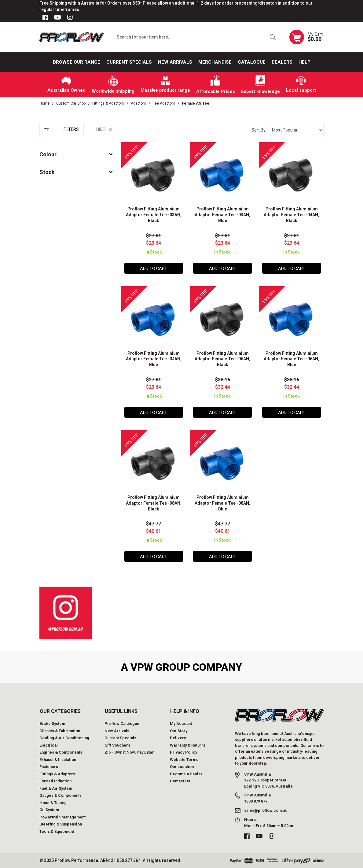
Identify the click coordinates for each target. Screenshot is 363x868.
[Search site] (273, 37)
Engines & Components (61, 752)
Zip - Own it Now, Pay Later (129, 752)
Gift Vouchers (117, 745)
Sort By (258, 130)
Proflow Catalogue (122, 723)
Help (304, 62)
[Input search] (189, 37)
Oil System (49, 810)
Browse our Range (77, 62)
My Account (181, 723)
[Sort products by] (296, 130)
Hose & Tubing (53, 803)
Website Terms (184, 760)
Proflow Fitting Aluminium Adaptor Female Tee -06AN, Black (222, 359)
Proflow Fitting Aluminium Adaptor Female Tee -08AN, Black (154, 503)
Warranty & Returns (188, 745)
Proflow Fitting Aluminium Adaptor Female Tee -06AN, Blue (291, 359)
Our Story (179, 731)
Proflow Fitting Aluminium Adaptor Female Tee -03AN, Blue (222, 215)
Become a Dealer (186, 774)
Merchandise (215, 62)
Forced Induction (55, 781)
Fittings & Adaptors (57, 774)
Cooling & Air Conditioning (64, 738)
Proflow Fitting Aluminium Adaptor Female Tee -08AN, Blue (222, 503)
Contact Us (180, 781)
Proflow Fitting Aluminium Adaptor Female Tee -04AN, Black (291, 215)
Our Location (182, 767)
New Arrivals (175, 62)
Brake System (52, 723)
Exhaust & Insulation (58, 760)
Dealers (282, 62)
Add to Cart (154, 269)
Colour (48, 154)
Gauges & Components (61, 795)
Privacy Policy (183, 752)
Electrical (49, 745)
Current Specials (129, 62)
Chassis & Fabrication (60, 731)
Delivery (178, 738)
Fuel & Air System (56, 788)
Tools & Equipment (57, 831)
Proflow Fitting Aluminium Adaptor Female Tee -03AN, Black (154, 215)
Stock (47, 172)
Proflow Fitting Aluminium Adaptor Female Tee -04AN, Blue (154, 359)
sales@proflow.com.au (266, 810)
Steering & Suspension (61, 824)
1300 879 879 (256, 801)
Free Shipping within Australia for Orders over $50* (91, 3)
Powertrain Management (62, 817)
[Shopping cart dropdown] (306, 37)
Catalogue (252, 62)
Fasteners (49, 767)
